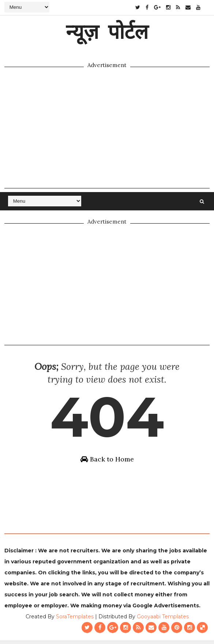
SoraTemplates (75, 620)
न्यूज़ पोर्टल (107, 31)
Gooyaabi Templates (163, 620)
